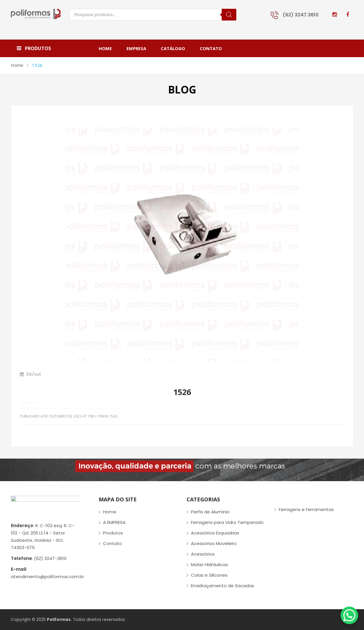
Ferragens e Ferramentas (306, 509)
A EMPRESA (114, 522)
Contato (113, 543)
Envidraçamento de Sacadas (223, 586)
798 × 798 (96, 416)
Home (17, 65)
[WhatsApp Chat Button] (349, 615)
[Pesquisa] (229, 15)
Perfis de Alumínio (210, 512)
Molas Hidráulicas (210, 565)
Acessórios (203, 554)
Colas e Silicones (209, 575)
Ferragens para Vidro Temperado (227, 522)
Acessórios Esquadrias (215, 533)
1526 (113, 416)
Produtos (113, 533)
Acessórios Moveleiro (214, 543)
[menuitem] (109, 48)
